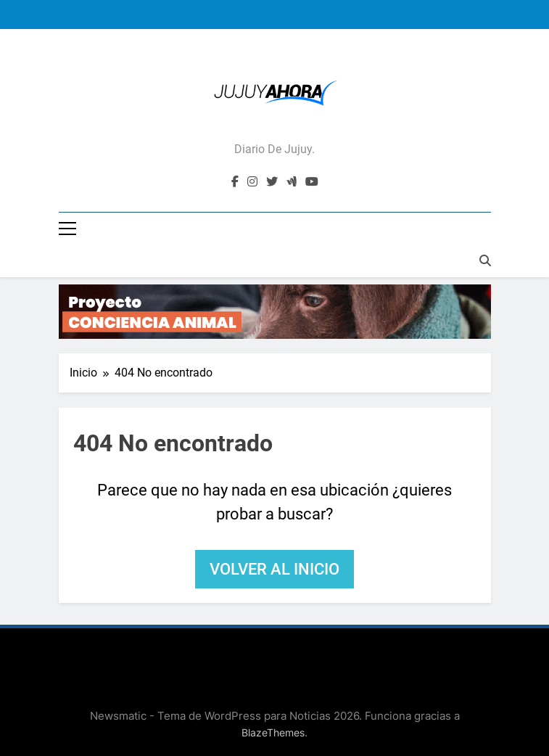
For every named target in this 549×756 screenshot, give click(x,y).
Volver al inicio (274, 569)
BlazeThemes (273, 732)
